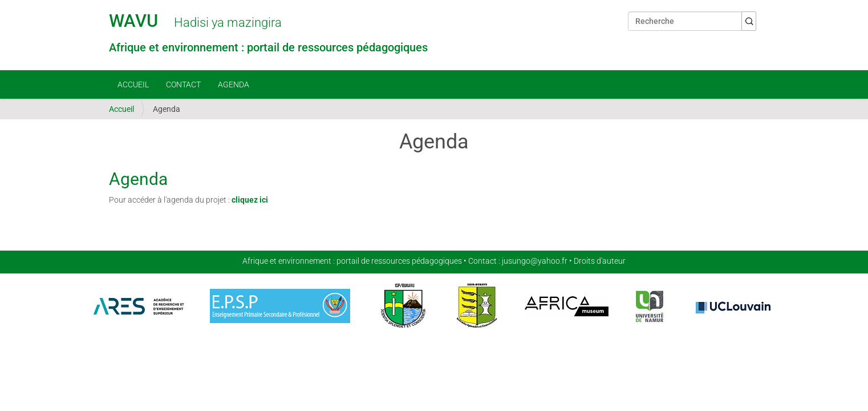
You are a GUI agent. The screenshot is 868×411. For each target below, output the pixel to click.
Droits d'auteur (600, 261)
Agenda (234, 84)
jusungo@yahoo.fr (535, 261)
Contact (183, 84)
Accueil (133, 84)
